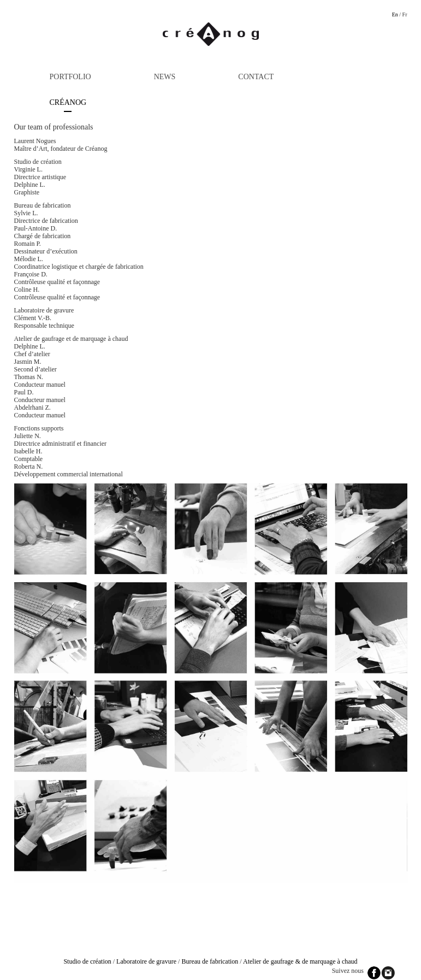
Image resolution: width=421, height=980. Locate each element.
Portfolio (70, 77)
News (165, 77)
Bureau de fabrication (210, 961)
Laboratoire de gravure (146, 961)
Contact (256, 77)
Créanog (68, 102)
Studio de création (87, 961)
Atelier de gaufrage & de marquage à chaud (300, 961)
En (395, 14)
